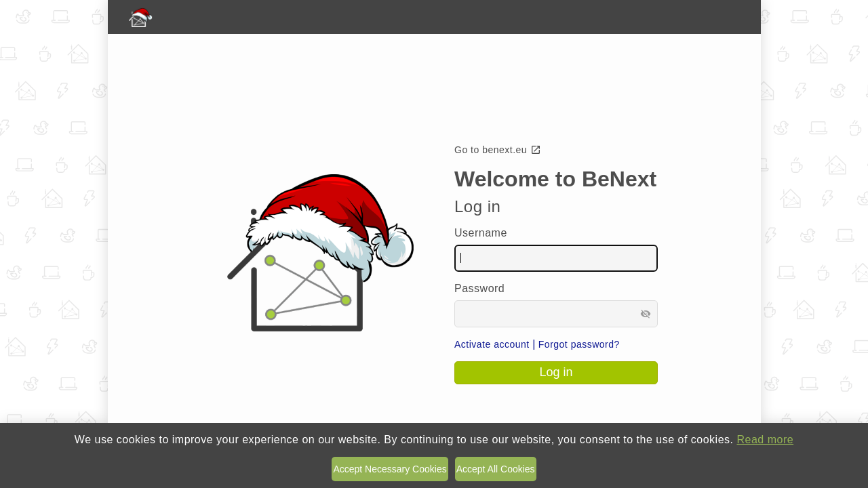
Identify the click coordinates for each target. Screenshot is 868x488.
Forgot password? (579, 344)
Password (479, 288)
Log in (556, 372)
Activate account (492, 344)
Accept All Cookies (496, 469)
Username (481, 233)
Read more (765, 440)
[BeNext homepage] (434, 17)
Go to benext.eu (498, 150)
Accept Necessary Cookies (390, 469)
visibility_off (646, 314)
